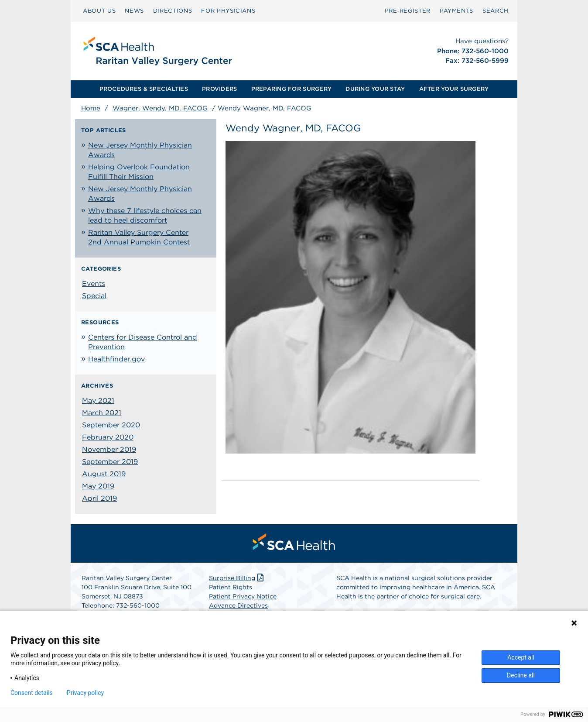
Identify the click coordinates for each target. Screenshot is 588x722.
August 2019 (104, 474)
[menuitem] (99, 11)
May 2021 (98, 401)
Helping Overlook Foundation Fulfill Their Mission (139, 172)
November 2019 (109, 449)
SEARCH (496, 11)
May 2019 (98, 486)
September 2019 (110, 462)
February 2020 (108, 437)
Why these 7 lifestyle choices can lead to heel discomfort (145, 215)
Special (94, 296)
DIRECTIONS (173, 11)
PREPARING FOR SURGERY (291, 89)
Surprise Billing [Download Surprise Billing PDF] (237, 578)
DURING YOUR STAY (375, 89)
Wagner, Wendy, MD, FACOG (160, 108)
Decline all (521, 675)
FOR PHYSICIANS (228, 11)
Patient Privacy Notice (243, 596)
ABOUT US (99, 11)
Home (91, 108)
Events (94, 284)
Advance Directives (238, 605)
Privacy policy (85, 693)
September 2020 (111, 425)
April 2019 (99, 498)
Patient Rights (231, 587)
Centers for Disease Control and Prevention (143, 342)
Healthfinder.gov (116, 359)
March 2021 (102, 413)
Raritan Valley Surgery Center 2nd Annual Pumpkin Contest (139, 237)
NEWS (134, 11)
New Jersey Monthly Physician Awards (140, 150)
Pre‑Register (408, 11)
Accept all (521, 657)
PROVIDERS (219, 89)
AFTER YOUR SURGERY (454, 89)
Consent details (32, 693)
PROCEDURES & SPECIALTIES (144, 89)
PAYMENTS (456, 11)
